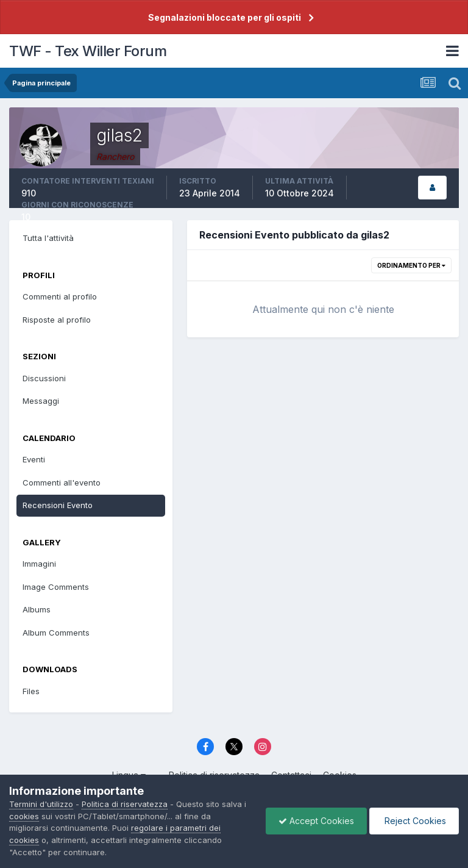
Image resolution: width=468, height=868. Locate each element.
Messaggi (41, 401)
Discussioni (44, 378)
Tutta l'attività (48, 238)
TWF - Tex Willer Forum (88, 51)
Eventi (34, 459)
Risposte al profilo (57, 320)
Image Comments (56, 587)
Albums (37, 609)
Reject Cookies (414, 821)
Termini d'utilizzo (41, 804)
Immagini (39, 564)
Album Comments (56, 633)
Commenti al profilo (60, 296)
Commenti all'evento (62, 482)
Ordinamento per (411, 265)
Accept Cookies (316, 821)
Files (31, 691)
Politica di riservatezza (125, 804)
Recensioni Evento (58, 505)
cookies (24, 816)
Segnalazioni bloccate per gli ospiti (225, 17)
